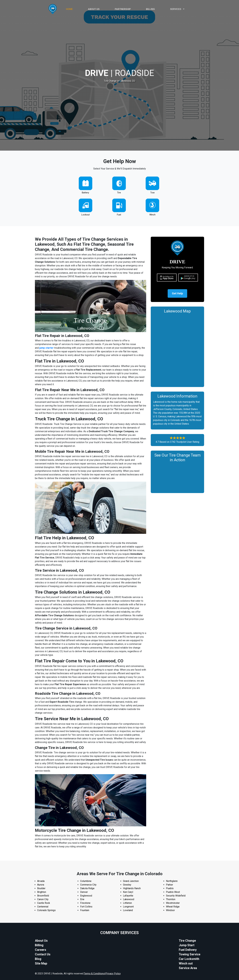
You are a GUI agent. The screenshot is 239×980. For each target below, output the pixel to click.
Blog (38, 959)
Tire (119, 193)
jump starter (46, 348)
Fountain (85, 910)
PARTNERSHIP (123, 9)
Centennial (43, 907)
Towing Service (190, 954)
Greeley (127, 885)
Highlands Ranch (132, 888)
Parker (169, 885)
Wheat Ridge (173, 907)
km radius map (177, 349)
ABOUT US (94, 9)
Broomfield (43, 896)
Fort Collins (86, 907)
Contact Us (43, 954)
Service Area (188, 968)
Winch (152, 215)
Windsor (170, 910)
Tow (152, 193)
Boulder (41, 888)
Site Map (41, 963)
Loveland (128, 910)
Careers (41, 950)
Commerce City (88, 885)
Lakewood (129, 899)
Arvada (41, 881)
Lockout (86, 215)
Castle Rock (44, 903)
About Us (41, 941)
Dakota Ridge (87, 888)
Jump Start (187, 945)
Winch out (186, 963)
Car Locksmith (189, 959)
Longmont (128, 907)
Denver (84, 892)
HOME (69, 9)
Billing (150, 9)
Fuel (119, 215)
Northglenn (172, 881)
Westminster (173, 903)
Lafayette (128, 896)
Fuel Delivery (188, 950)
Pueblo (170, 888)
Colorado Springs (46, 910)
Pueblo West (173, 892)
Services (177, 9)
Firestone (85, 903)
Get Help (177, 294)
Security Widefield (176, 896)
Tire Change (187, 941)
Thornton (171, 899)
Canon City (43, 899)
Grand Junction (131, 881)
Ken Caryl (128, 892)
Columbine (86, 881)
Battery (85, 193)
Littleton (127, 903)
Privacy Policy (113, 974)
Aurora (41, 885)
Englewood (86, 896)
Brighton (42, 892)
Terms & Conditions (94, 974)
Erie (82, 899)
